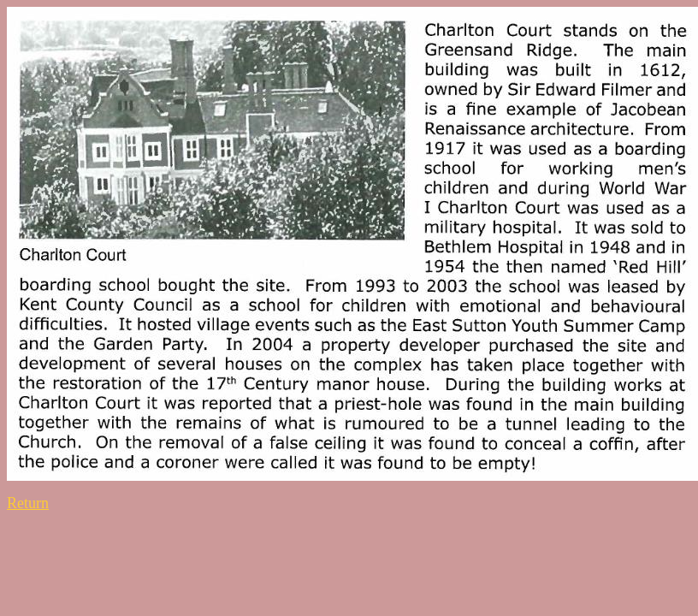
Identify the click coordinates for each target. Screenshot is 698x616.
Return (28, 503)
